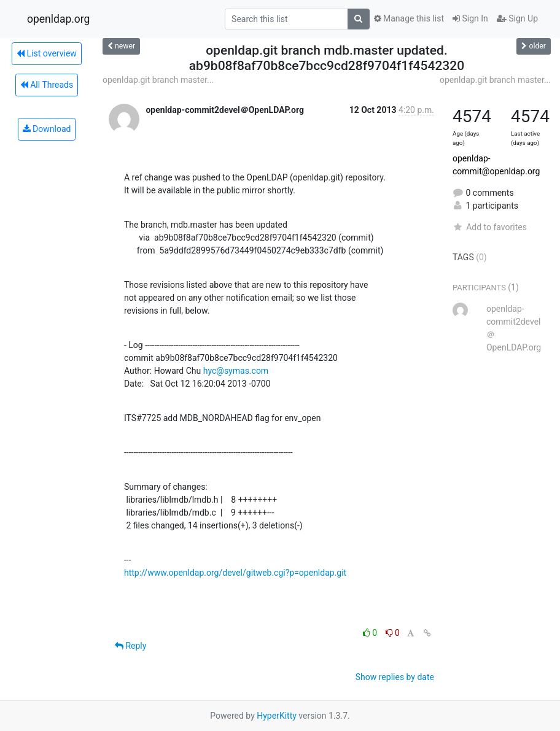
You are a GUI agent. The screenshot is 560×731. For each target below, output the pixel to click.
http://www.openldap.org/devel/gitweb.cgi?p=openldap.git (235, 573)
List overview (47, 53)
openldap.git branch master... (158, 80)
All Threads (47, 85)
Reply (130, 646)
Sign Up (517, 18)
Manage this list (409, 18)
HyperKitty (277, 716)
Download (47, 129)
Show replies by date (395, 677)
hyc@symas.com (236, 371)
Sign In (470, 18)
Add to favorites (490, 227)
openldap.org (58, 19)
